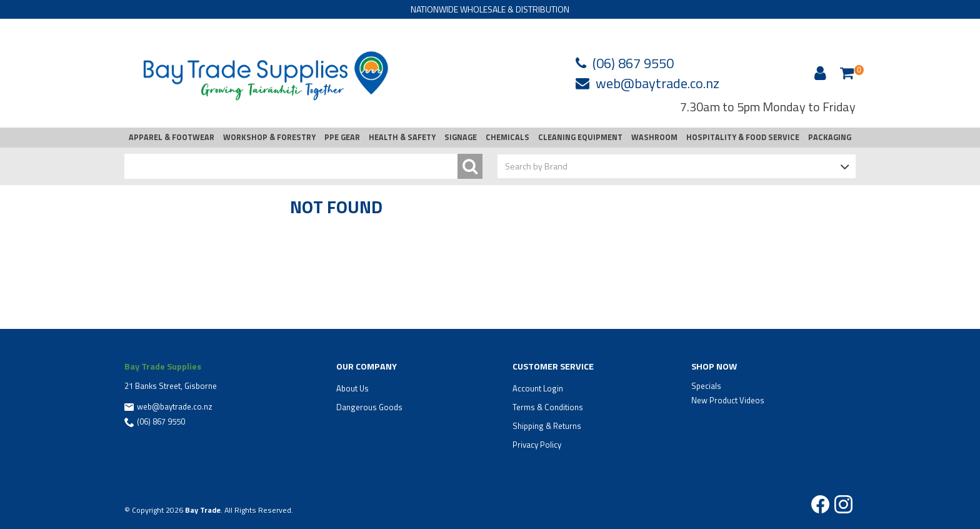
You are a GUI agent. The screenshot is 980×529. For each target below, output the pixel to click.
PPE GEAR (342, 137)
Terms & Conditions (548, 407)
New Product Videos (728, 400)
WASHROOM (654, 137)
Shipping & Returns (547, 426)
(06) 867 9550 (633, 63)
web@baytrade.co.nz (657, 83)
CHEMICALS (507, 137)
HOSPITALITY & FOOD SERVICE (743, 137)
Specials (706, 386)
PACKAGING (830, 137)
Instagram (843, 504)
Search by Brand (536, 166)
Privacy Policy (537, 445)
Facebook (820, 504)
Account (818, 73)
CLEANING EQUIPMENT (580, 137)
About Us (352, 388)
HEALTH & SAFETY (402, 137)
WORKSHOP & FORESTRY (269, 137)
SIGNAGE (461, 137)
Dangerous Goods (369, 407)
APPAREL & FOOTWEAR (172, 137)
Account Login (538, 388)
